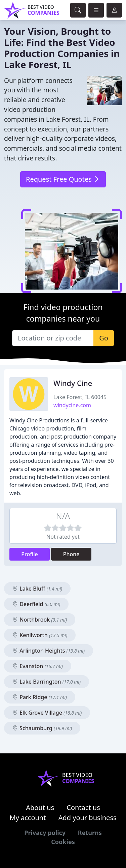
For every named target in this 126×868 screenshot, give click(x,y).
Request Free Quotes (63, 179)
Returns (90, 833)
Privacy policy (45, 833)
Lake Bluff (37, 589)
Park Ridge (40, 697)
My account (28, 818)
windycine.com (72, 405)
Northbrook (40, 620)
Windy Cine (73, 383)
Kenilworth (40, 635)
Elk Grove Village (47, 713)
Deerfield (36, 604)
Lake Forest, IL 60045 (80, 397)
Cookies (63, 842)
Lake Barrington (47, 682)
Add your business (88, 818)
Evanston (38, 666)
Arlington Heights (49, 651)
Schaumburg (42, 728)
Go (104, 338)
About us (40, 807)
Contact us (83, 807)
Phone (71, 554)
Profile (30, 554)
